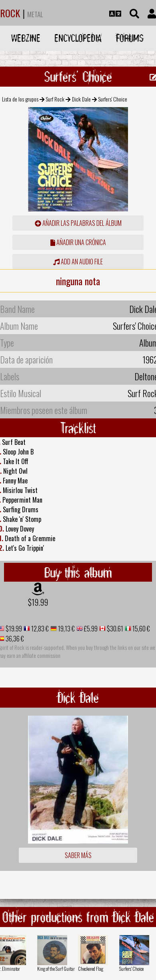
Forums (130, 38)
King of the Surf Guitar (56, 969)
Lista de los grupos (20, 99)
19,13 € (66, 629)
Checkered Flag (91, 969)
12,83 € (39, 629)
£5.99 (90, 629)
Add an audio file (78, 262)
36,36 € (14, 639)
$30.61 (114, 629)
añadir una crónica (78, 242)
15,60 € (141, 629)
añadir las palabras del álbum (78, 223)
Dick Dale (81, 99)
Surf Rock (55, 99)
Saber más (78, 855)
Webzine (26, 38)
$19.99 (38, 602)
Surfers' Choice (131, 969)
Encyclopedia (78, 38)
